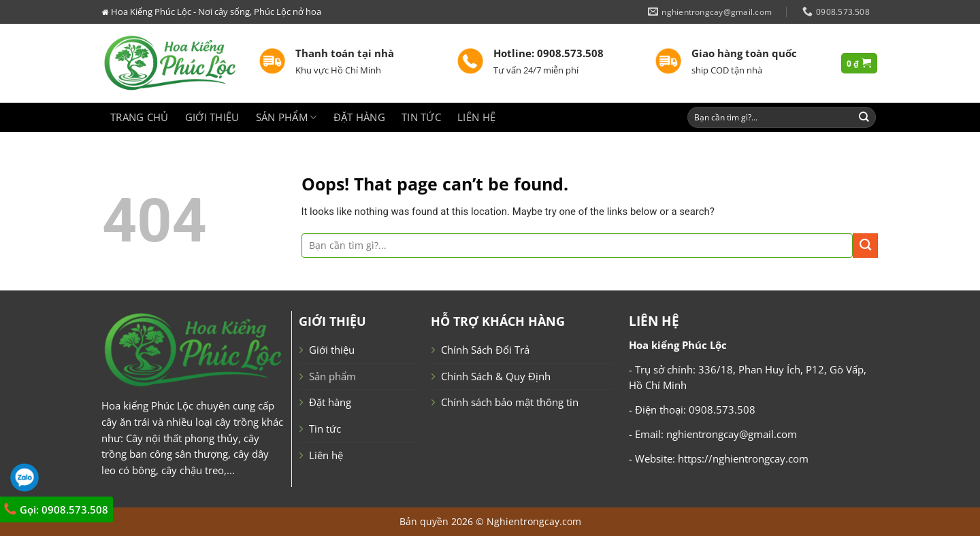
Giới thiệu (212, 117)
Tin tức (421, 117)
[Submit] (864, 117)
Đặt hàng (359, 117)
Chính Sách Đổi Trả (485, 350)
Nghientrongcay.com (534, 521)
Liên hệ (476, 117)
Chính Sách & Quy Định (496, 376)
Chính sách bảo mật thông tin (510, 402)
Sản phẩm (287, 117)
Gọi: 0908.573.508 (56, 509)
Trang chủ (140, 117)
